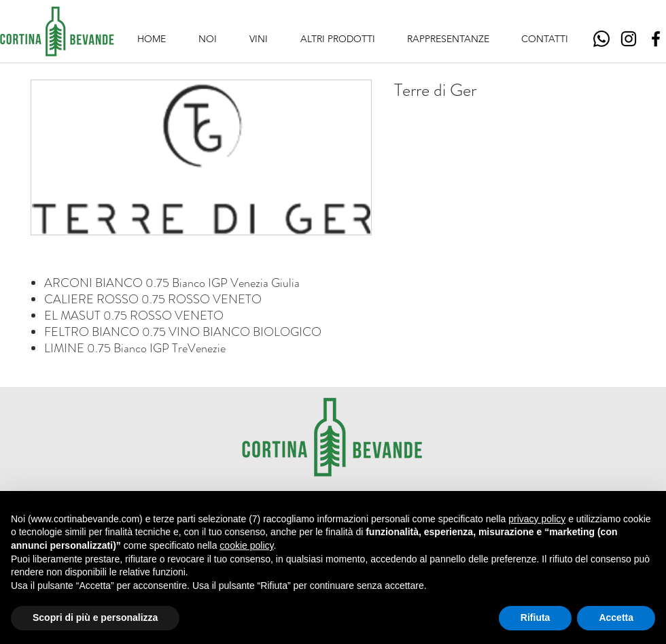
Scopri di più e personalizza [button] (95, 617)
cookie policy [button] (246, 545)
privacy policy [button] (537, 519)
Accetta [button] (616, 617)
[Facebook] (656, 39)
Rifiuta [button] (536, 617)
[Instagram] (629, 39)
